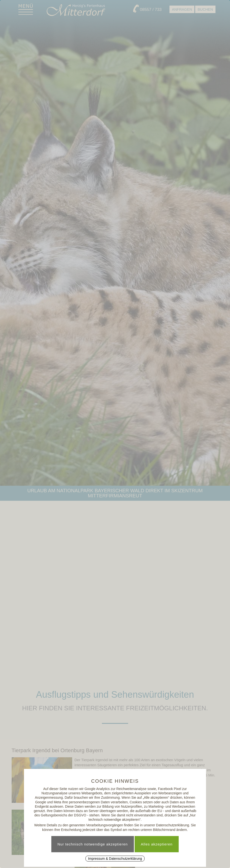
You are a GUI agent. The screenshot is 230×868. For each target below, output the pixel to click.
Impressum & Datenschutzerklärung (115, 859)
